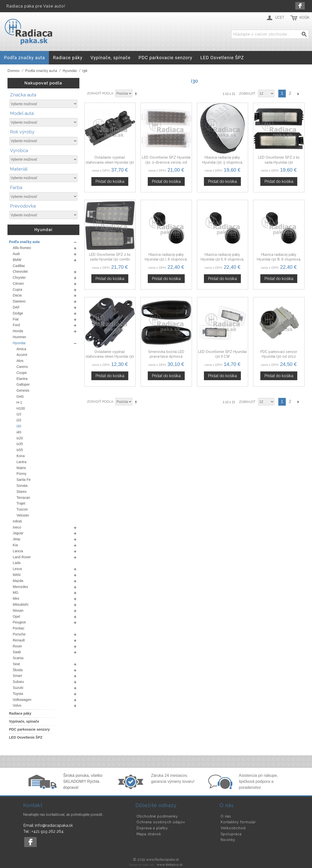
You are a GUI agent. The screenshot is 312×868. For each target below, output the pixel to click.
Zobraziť (247, 94)
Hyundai (70, 71)
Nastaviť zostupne (137, 94)
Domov (14, 71)
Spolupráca (231, 834)
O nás (226, 816)
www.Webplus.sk (170, 865)
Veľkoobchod (233, 828)
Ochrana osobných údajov (161, 822)
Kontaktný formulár (238, 822)
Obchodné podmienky (157, 816)
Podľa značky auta (41, 71)
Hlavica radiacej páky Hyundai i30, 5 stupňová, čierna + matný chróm (223, 162)
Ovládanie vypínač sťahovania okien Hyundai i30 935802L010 (110, 357)
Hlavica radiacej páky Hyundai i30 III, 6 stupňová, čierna (279, 259)
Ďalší (298, 94)
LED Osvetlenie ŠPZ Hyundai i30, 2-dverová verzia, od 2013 (166, 162)
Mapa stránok (149, 834)
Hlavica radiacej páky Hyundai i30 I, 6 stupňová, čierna (166, 259)
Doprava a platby (152, 828)
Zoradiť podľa (100, 93)
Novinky (228, 840)
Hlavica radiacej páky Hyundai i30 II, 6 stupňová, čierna (222, 259)
